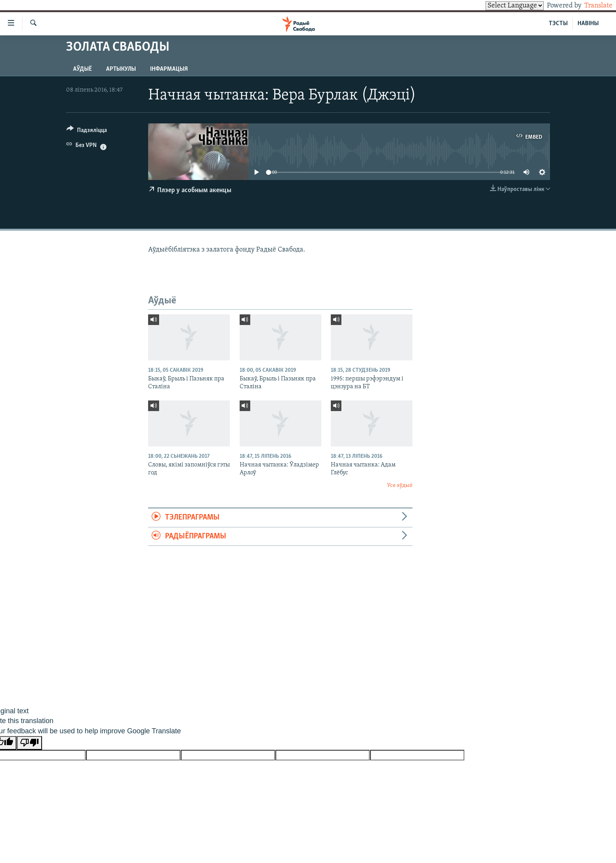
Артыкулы (121, 69)
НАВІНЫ (588, 24)
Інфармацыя (169, 69)
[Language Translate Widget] (501, 6)
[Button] (87, 131)
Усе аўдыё (400, 486)
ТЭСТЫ (558, 24)
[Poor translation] (29, 743)
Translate (591, 6)
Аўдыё (82, 69)
